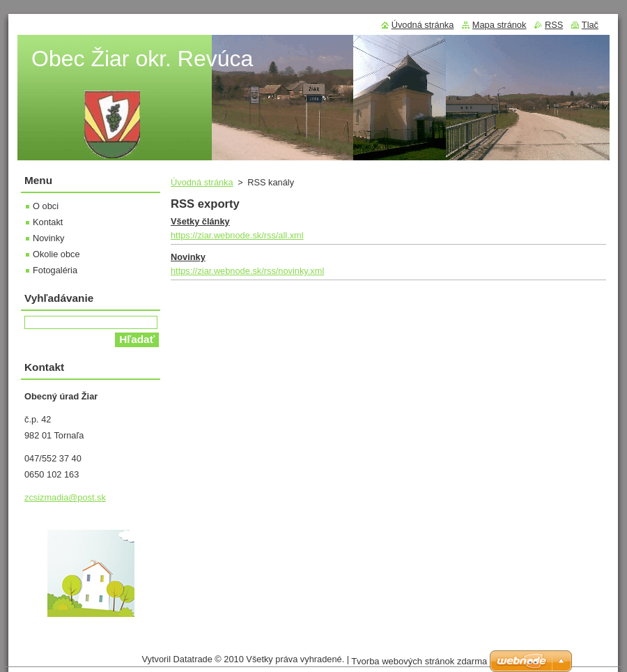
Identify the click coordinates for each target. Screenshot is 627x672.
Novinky (188, 257)
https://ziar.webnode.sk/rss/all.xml (237, 235)
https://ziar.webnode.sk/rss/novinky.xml (247, 271)
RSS (554, 25)
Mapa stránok (500, 25)
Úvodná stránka (202, 182)
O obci (46, 206)
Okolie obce (56, 254)
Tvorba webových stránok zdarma (419, 661)
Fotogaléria (55, 270)
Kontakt (48, 222)
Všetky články (200, 221)
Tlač (590, 25)
